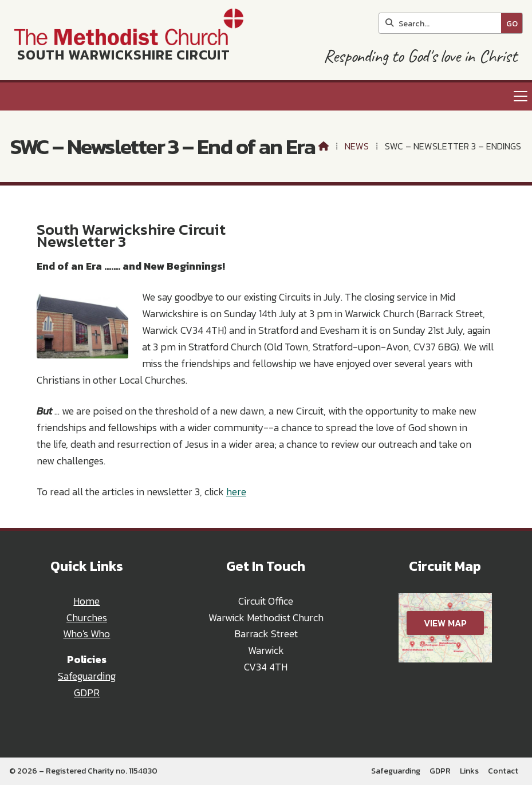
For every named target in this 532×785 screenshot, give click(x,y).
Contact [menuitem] (503, 771)
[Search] (443, 23)
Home (86, 601)
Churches (87, 618)
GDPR (87, 693)
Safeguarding (87, 676)
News (357, 146)
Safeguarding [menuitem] (396, 771)
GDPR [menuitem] (440, 771)
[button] (266, 97)
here (236, 492)
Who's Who (86, 634)
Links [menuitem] (469, 771)
